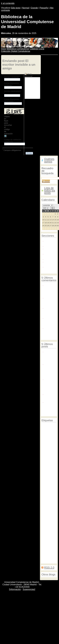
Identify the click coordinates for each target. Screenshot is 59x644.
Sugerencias (29, 589)
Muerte (44, 494)
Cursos (45, 512)
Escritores (46, 475)
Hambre (52, 512)
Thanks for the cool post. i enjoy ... (50, 301)
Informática (46, 499)
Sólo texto (16, 8)
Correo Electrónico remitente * (12, 84)
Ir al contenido (8, 3)
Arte (49, 472)
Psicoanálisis (46, 542)
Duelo (44, 482)
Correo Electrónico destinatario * (12, 100)
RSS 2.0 (49, 567)
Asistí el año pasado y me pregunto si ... (50, 312)
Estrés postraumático (47, 485)
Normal (26, 8)
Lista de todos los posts (50, 190)
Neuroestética (47, 480)
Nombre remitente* (12, 77)
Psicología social (49, 524)
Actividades (47, 439)
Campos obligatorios (12, 150)
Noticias (48, 259)
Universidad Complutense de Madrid (49, 443)
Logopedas (46, 554)
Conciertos (46, 522)
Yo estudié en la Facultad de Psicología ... (50, 322)
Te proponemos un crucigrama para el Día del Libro (50, 370)
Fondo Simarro (48, 250)
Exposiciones (50, 246)
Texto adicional (28, 75)
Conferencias (47, 527)
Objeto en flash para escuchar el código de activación (8, 125)
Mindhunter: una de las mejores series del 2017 (50, 407)
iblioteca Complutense (18, 49)
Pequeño (44, 8)
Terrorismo (45, 507)
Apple (44, 441)
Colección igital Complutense (16, 51)
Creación (47, 515)
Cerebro (45, 477)
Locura (46, 519)
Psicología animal (48, 505)
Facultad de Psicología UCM (47, 469)
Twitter (53, 496)
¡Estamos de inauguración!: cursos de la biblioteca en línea (51, 356)
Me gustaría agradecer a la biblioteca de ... (50, 332)
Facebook (45, 464)
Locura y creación (48, 255)
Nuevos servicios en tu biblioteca (50, 397)
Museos (45, 489)
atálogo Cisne (37, 49)
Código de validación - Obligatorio (13, 141)
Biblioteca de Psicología (50, 242)
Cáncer (51, 549)
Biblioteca (47, 491)
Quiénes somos (49, 160)
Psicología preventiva (45, 435)
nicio (4, 49)
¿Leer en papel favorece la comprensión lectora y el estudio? (50, 385)
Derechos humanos (49, 503)
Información (15, 589)
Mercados (52, 489)
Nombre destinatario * (12, 92)
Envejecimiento (47, 462)
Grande (34, 8)
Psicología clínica (48, 425)
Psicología (46, 501)
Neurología (51, 482)
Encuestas (46, 552)
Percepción (46, 496)
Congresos (46, 427)
